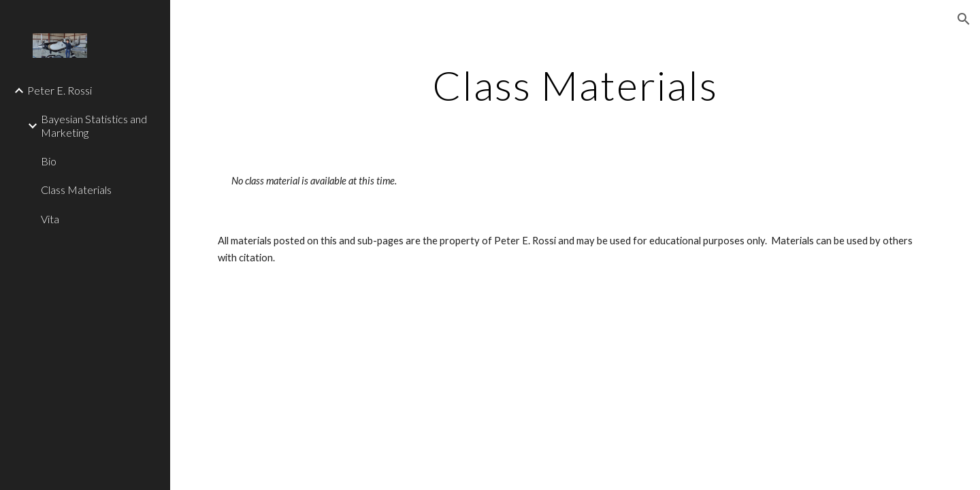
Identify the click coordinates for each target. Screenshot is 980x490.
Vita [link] (50, 219)
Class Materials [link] (76, 190)
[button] (964, 19)
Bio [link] (49, 161)
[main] (575, 85)
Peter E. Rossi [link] (60, 90)
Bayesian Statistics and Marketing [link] (94, 125)
